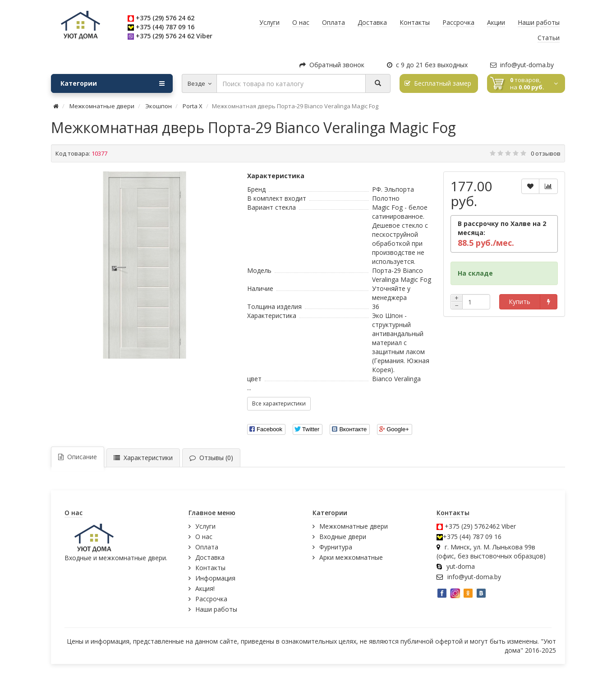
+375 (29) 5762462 (472, 526)
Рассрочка (211, 599)
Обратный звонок (332, 65)
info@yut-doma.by (522, 65)
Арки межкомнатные (351, 557)
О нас (204, 537)
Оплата (207, 547)
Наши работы (216, 609)
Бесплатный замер (438, 83)
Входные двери (343, 537)
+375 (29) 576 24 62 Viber (174, 36)
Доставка (210, 557)
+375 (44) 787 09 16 (165, 27)
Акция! (205, 588)
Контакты (210, 568)
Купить (519, 302)
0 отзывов (546, 153)
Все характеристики (279, 403)
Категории (113, 83)
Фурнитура (336, 547)
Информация (215, 578)
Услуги (205, 526)
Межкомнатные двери (354, 526)
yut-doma (461, 566)
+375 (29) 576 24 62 (165, 18)
